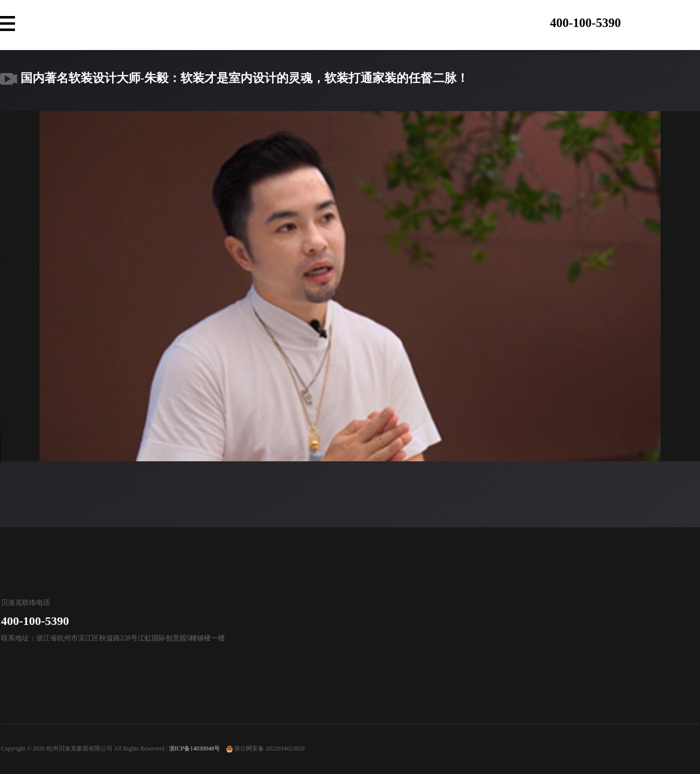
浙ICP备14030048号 (195, 748)
